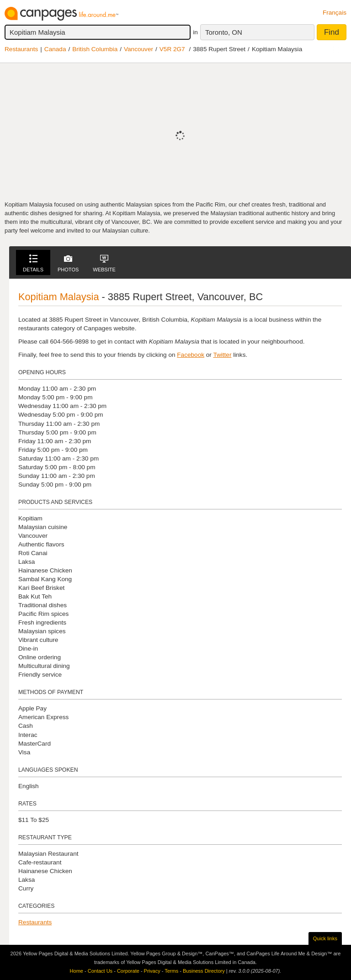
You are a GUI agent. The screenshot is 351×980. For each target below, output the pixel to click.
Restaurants (21, 49)
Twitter (222, 355)
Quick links (325, 938)
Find (332, 32)
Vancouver (138, 49)
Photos (68, 263)
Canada (55, 49)
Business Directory (204, 971)
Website (104, 263)
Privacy (152, 971)
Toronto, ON (224, 32)
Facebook (191, 355)
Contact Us (100, 971)
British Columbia (95, 49)
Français (335, 13)
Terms (171, 971)
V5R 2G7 (172, 49)
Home (77, 971)
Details (33, 263)
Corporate (128, 971)
